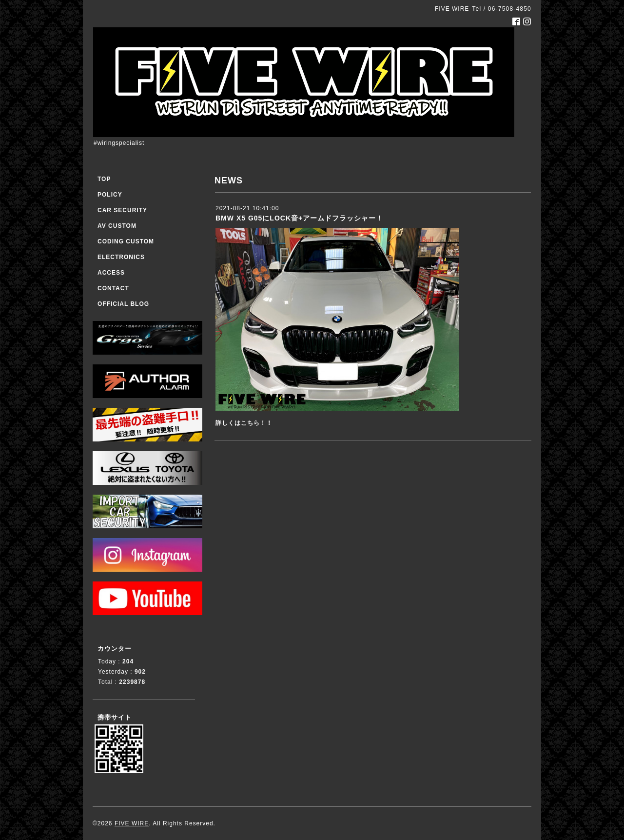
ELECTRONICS (121, 257)
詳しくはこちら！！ (244, 423)
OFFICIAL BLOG (123, 304)
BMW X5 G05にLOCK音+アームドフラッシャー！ (299, 218)
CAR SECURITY (122, 210)
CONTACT (113, 288)
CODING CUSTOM (126, 241)
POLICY (110, 195)
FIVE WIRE (132, 823)
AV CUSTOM (117, 226)
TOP (104, 179)
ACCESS (111, 273)
